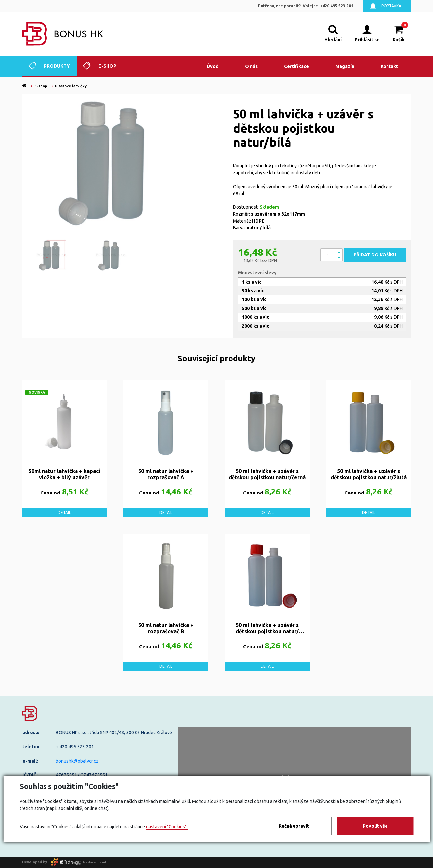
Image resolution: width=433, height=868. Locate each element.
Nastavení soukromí (98, 862)
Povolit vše (375, 826)
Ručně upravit (294, 826)
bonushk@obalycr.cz (77, 761)
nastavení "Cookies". (167, 827)
